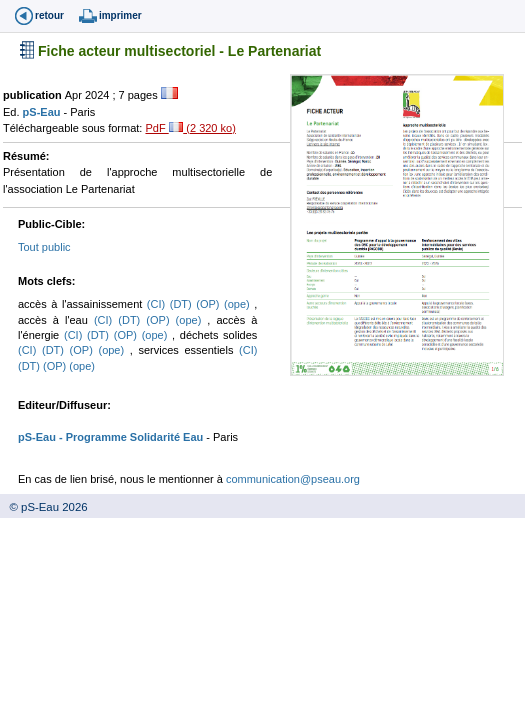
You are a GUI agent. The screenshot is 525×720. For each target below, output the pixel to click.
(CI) (158, 304)
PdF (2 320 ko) (190, 128)
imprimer (120, 15)
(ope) (239, 304)
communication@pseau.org (293, 479)
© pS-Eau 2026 (44, 507)
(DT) (183, 304)
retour (49, 15)
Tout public (44, 247)
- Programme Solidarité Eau (129, 437)
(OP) (210, 304)
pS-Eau (43, 112)
